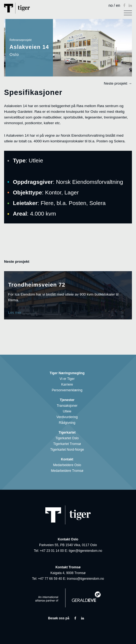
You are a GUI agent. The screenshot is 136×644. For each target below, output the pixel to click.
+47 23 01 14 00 (52, 551)
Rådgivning (68, 423)
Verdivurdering (68, 417)
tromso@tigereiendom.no (86, 579)
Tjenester (68, 400)
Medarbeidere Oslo (68, 465)
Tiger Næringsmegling (68, 373)
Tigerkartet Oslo (68, 438)
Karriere (68, 385)
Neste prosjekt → (118, 83)
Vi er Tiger (68, 379)
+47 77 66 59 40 (50, 579)
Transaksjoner (68, 406)
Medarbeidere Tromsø (68, 471)
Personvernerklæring (68, 390)
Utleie (68, 411)
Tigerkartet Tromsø (68, 444)
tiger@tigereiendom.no (85, 551)
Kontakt (68, 459)
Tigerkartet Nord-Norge (68, 450)
